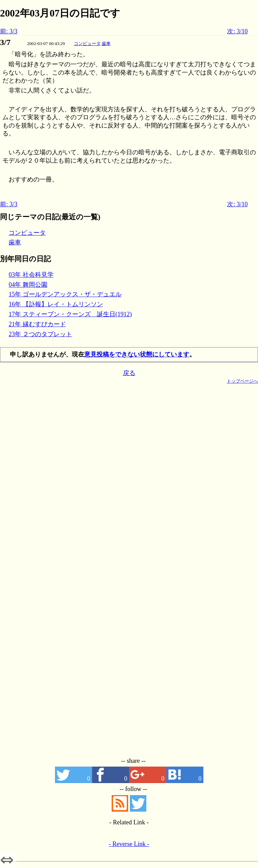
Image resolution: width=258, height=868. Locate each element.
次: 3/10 (237, 31)
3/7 (5, 42)
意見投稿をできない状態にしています (137, 354)
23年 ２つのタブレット (40, 334)
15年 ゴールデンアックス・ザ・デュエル (65, 294)
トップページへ (242, 381)
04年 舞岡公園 (28, 285)
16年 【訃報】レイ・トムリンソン (56, 304)
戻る (129, 373)
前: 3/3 (9, 31)
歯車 (106, 43)
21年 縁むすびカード (37, 324)
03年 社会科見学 (31, 275)
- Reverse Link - (129, 844)
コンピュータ (87, 43)
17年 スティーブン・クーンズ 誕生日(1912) (70, 314)
